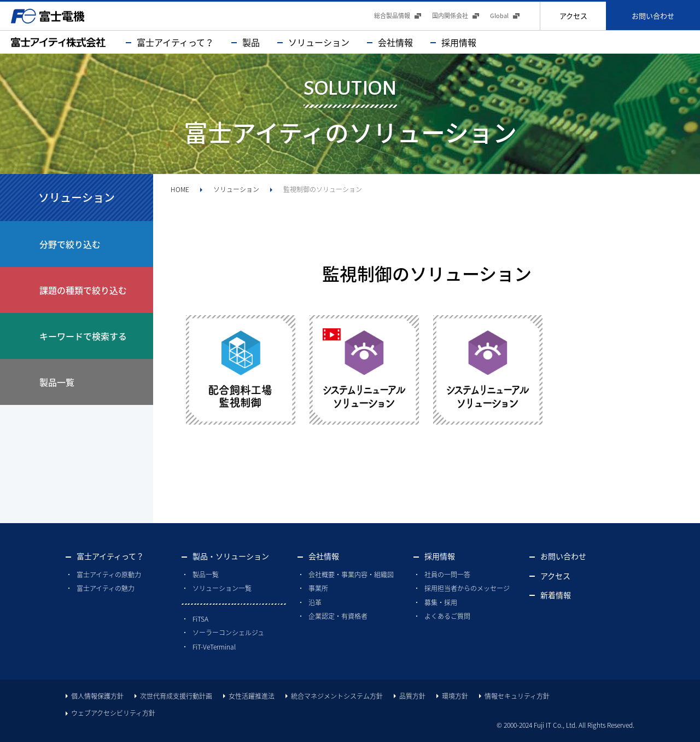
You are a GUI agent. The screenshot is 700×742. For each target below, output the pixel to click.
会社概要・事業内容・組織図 (351, 575)
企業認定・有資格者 (338, 616)
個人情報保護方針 (97, 696)
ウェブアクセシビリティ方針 (113, 713)
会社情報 (395, 42)
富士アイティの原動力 (109, 575)
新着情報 (556, 595)
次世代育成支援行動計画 (176, 696)
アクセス (573, 16)
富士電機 (48, 16)
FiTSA (200, 619)
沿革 (315, 602)
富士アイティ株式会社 (58, 42)
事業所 (318, 588)
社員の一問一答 (447, 575)
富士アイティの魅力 (106, 588)
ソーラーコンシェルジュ (228, 633)
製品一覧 (206, 575)
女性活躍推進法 (252, 696)
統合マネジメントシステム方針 (337, 696)
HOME (180, 189)
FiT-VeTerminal (214, 647)
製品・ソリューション (231, 556)
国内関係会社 (450, 16)
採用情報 (459, 42)
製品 (251, 42)
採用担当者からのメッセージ (467, 588)
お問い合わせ (653, 16)
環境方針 (455, 696)
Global (499, 16)
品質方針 (412, 696)
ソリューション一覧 (222, 588)
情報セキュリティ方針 (517, 696)
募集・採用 (441, 602)
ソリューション (319, 42)
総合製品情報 (392, 16)
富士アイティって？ (175, 42)
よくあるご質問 (447, 616)
